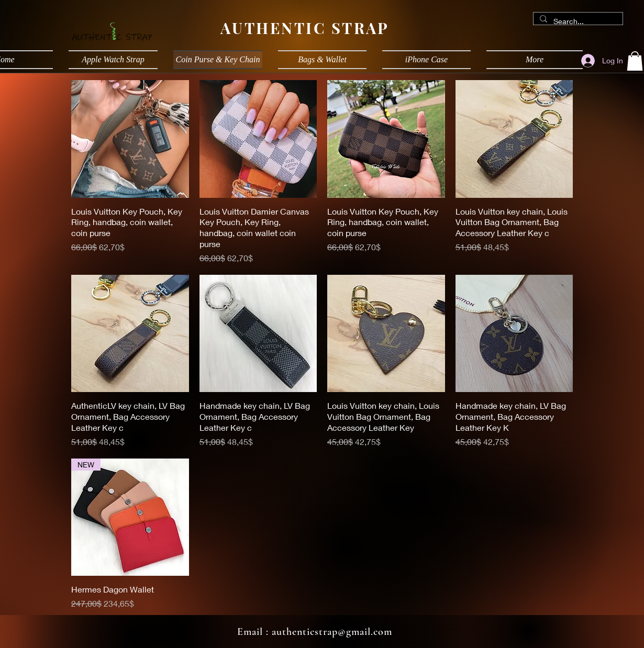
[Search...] (577, 21)
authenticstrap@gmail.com (332, 632)
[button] (635, 61)
